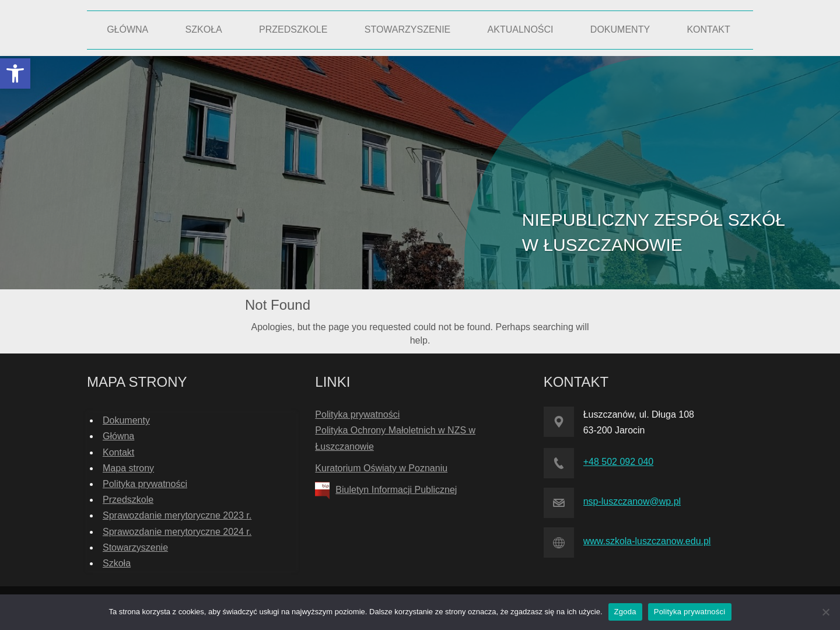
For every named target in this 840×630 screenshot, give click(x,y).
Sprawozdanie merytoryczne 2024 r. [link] (177, 532)
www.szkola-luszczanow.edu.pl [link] (647, 541)
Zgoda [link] (625, 612)
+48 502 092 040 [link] (619, 462)
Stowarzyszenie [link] (135, 547)
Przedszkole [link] (128, 500)
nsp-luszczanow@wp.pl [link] (632, 501)
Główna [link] (118, 436)
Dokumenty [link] (126, 420)
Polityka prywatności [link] (145, 484)
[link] (15, 73)
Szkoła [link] (117, 563)
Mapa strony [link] (128, 468)
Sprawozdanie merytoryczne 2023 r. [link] (177, 515)
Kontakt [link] (118, 452)
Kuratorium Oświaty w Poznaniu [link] (381, 468)
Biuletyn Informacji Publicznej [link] (396, 490)
